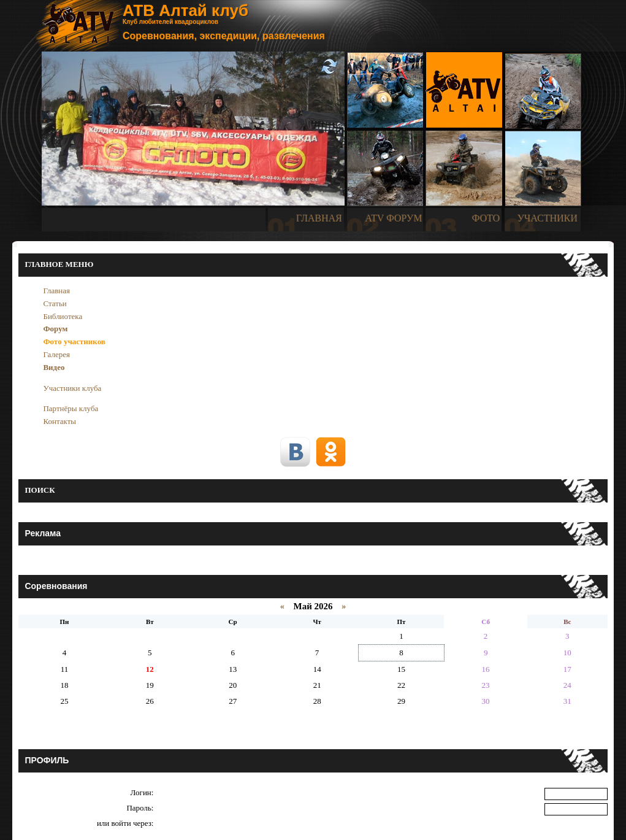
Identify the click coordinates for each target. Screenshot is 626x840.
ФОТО (486, 218)
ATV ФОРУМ (393, 218)
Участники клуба (72, 388)
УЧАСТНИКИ (548, 218)
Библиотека (63, 316)
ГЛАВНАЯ (319, 218)
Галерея (56, 354)
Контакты (59, 421)
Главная (56, 291)
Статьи (55, 303)
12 (150, 669)
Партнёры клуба (71, 408)
